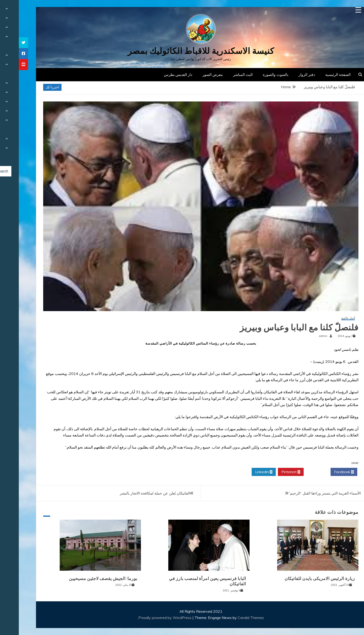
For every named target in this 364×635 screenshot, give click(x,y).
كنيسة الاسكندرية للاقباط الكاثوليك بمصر (182, 51)
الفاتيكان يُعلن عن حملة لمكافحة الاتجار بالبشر (136, 493)
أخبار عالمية (329, 318)
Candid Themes (232, 618)
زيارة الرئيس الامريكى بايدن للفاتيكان (301, 579)
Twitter (298, 472)
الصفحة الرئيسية (319, 75)
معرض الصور (194, 75)
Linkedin (245, 472)
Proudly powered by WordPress (147, 618)
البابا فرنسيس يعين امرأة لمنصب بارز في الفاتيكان (189, 581)
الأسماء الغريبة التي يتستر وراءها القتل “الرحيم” (306, 493)
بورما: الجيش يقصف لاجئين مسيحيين (84, 579)
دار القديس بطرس (159, 75)
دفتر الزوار (288, 75)
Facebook (325, 472)
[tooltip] (5, 43)
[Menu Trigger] (340, 10)
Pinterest (272, 472)
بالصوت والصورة (257, 75)
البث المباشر (224, 75)
